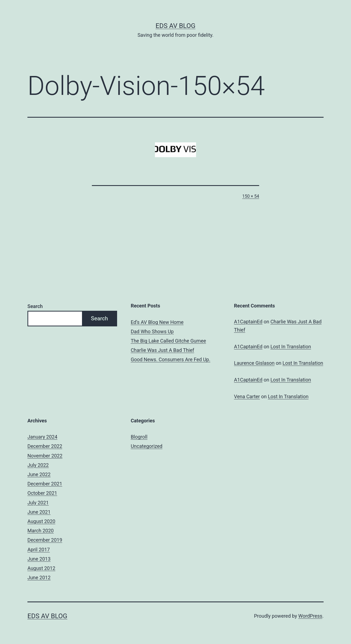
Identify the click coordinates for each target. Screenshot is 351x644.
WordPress (310, 616)
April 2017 (39, 550)
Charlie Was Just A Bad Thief (162, 350)
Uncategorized (147, 446)
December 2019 (45, 540)
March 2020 (41, 531)
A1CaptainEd (248, 322)
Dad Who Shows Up (152, 331)
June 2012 (39, 577)
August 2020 (41, 521)
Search (35, 306)
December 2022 (45, 446)
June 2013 (39, 559)
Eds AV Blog (175, 26)
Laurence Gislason (254, 363)
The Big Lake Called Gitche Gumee (169, 341)
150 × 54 (251, 196)
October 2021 (42, 493)
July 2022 (38, 465)
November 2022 (45, 456)
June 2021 (39, 512)
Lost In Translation (291, 347)
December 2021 (45, 484)
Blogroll (139, 437)
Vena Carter (247, 396)
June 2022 (39, 474)
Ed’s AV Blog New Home (157, 322)
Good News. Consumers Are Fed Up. (171, 359)
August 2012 (41, 568)
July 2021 (38, 503)
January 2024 (42, 437)
